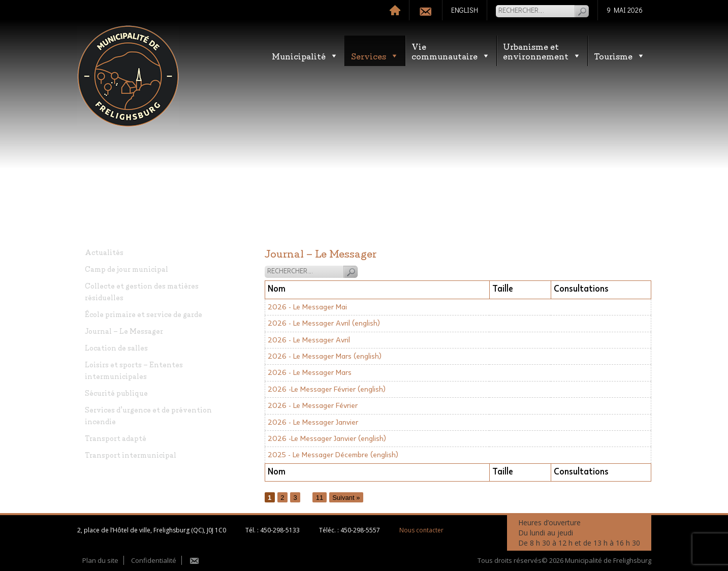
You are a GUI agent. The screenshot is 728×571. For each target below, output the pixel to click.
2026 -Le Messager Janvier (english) (327, 439)
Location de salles (116, 347)
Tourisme (620, 56)
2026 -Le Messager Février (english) (327, 389)
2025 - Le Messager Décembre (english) (333, 455)
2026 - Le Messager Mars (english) (325, 356)
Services (375, 56)
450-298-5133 (280, 530)
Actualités (104, 252)
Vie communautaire (451, 51)
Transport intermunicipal (131, 454)
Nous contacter (421, 530)
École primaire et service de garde (144, 314)
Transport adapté (116, 438)
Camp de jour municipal (126, 268)
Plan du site (100, 560)
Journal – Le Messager (124, 330)
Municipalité (305, 56)
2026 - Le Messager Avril (309, 340)
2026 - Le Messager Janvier (313, 422)
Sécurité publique (116, 392)
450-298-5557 (360, 530)
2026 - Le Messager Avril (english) (324, 323)
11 (320, 497)
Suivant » (346, 497)
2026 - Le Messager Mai (307, 307)
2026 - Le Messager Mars (310, 373)
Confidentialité (154, 560)
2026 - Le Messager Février (313, 406)
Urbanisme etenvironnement (542, 51)
